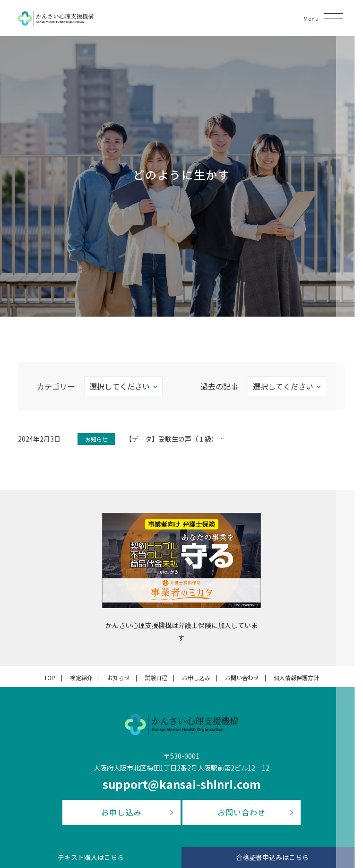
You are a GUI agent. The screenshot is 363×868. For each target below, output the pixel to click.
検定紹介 (81, 678)
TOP (50, 678)
